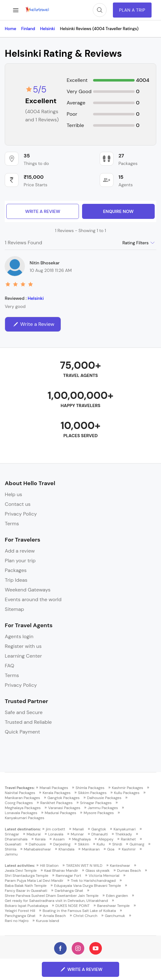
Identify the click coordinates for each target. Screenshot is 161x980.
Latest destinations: (23, 829)
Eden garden (117, 896)
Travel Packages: (20, 788)
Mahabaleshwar (37, 849)
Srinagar (12, 834)
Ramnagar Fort (68, 876)
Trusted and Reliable (28, 722)
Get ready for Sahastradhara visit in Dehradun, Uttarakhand (56, 901)
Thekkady (124, 834)
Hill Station (49, 866)
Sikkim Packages (92, 793)
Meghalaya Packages (23, 808)
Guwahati (13, 844)
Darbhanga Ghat (69, 891)
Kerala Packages (57, 793)
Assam (59, 839)
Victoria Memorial (104, 876)
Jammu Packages (103, 808)
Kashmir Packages (128, 788)
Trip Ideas (16, 580)
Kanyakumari (125, 829)
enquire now (118, 211)
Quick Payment (22, 732)
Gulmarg (137, 844)
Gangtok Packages (64, 798)
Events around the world (33, 599)
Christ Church (85, 916)
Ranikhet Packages (56, 803)
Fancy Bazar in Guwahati (26, 891)
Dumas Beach (129, 871)
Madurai (34, 834)
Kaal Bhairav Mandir (61, 871)
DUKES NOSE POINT (72, 906)
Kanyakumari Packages (24, 818)
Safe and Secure (24, 712)
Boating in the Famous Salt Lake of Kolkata (79, 911)
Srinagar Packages (96, 803)
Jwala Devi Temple (21, 871)
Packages (16, 570)
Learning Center (23, 656)
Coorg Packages (19, 803)
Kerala (40, 839)
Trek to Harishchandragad (93, 881)
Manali (78, 829)
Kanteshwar (120, 866)
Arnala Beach (55, 916)
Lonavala (56, 834)
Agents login (19, 636)
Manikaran (91, 849)
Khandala (67, 849)
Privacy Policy (21, 514)
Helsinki (36, 298)
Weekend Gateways (28, 590)
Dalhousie (37, 844)
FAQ (9, 666)
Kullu (101, 844)
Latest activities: (20, 866)
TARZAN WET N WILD (84, 866)
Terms (12, 524)
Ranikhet (128, 839)
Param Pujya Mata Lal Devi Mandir (34, 881)
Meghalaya (82, 839)
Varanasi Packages (64, 808)
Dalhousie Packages (104, 798)
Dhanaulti (100, 834)
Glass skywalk (97, 871)
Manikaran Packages (22, 798)
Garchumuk (115, 916)
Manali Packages (54, 788)
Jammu (11, 854)
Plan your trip (20, 561)
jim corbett (56, 829)
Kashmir (129, 849)
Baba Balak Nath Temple (26, 886)
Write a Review (43, 211)
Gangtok (99, 829)
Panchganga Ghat (20, 916)
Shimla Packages (90, 788)
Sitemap (14, 609)
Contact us (18, 504)
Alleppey (106, 839)
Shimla (11, 849)
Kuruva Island (48, 921)
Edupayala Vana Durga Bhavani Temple (88, 886)
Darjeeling (62, 844)
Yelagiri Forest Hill (20, 911)
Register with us (23, 646)
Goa (111, 849)
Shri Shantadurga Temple (26, 876)
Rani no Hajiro (17, 921)
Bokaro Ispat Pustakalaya (26, 906)
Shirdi (117, 844)
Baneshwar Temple (114, 906)
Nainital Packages (20, 793)
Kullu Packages (127, 793)
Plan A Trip (132, 10)
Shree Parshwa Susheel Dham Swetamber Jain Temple (52, 896)
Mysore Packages (99, 813)
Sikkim (84, 844)
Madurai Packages (60, 813)
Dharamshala (16, 839)
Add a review (20, 551)
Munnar (77, 834)
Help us (13, 494)
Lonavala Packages (21, 813)
